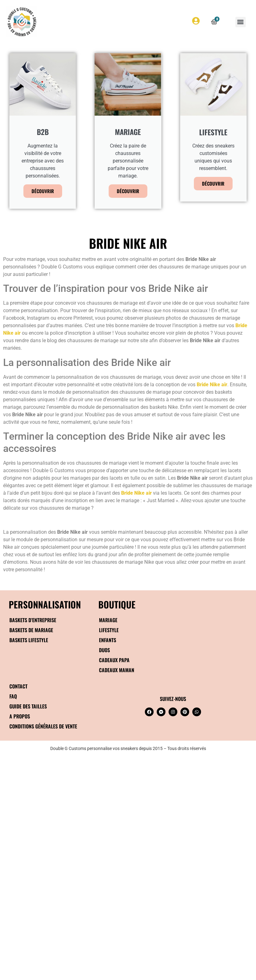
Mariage (108, 620)
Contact (18, 686)
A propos (20, 716)
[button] (241, 22)
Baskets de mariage (31, 630)
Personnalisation (45, 604)
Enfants (108, 640)
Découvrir (43, 191)
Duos (104, 650)
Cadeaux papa (114, 660)
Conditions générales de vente (43, 726)
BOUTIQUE (117, 604)
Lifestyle (109, 630)
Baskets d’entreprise (33, 620)
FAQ (13, 696)
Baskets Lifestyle (29, 640)
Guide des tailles (28, 706)
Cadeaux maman (117, 670)
